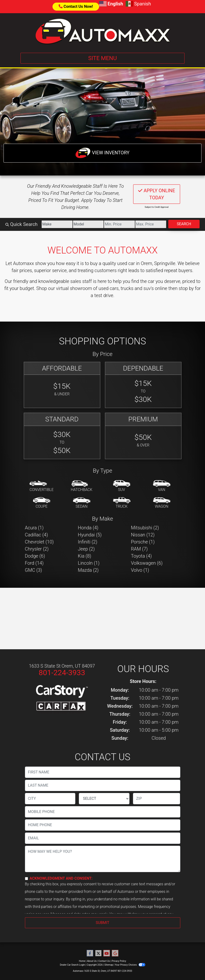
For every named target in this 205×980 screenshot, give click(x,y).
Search (184, 224)
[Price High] (151, 224)
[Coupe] (42, 503)
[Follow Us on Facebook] (90, 953)
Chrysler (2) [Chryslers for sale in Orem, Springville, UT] (37, 549)
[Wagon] (162, 503)
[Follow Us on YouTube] (107, 953)
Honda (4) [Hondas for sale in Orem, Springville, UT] (88, 528)
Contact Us (104, 961)
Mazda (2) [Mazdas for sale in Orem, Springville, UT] (88, 570)
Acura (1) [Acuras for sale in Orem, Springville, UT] (34, 528)
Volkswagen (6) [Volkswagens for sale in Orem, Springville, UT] (147, 563)
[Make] (57, 224)
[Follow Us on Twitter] (98, 953)
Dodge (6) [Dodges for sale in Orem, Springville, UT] (35, 556)
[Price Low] (119, 224)
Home (82, 961)
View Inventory (102, 153)
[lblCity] (50, 799)
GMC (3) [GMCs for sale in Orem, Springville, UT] (34, 570)
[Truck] (122, 503)
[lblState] (104, 799)
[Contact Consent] (26, 879)
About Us (92, 961)
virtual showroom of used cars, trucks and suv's (105, 288)
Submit (102, 923)
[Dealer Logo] (103, 31)
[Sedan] (82, 503)
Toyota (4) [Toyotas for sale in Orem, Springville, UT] (141, 556)
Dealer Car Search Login (72, 965)
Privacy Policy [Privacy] (119, 961)
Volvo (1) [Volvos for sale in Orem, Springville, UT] (140, 570)
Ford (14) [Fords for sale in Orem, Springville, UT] (34, 563)
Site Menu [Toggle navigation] (103, 58)
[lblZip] (157, 799)
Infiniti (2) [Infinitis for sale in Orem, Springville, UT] (88, 542)
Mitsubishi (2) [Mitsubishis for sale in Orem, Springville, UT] (145, 528)
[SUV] (122, 486)
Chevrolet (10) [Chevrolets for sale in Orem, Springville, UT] (39, 542)
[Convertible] (41, 486)
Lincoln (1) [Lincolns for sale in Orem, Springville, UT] (89, 563)
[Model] (88, 224)
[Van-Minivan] (162, 486)
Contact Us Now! (76, 6)
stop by (186, 288)
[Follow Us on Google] (115, 953)
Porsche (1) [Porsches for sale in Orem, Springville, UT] (143, 542)
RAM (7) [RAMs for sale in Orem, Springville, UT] (139, 549)
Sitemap (109, 965)
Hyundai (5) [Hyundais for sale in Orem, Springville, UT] (90, 535)
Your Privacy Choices (130, 965)
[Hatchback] (82, 486)
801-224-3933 (62, 673)
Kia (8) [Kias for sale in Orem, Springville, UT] (85, 556)
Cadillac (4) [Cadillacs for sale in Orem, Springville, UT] (36, 535)
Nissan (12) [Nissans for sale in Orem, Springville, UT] (143, 535)
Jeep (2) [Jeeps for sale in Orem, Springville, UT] (86, 549)
